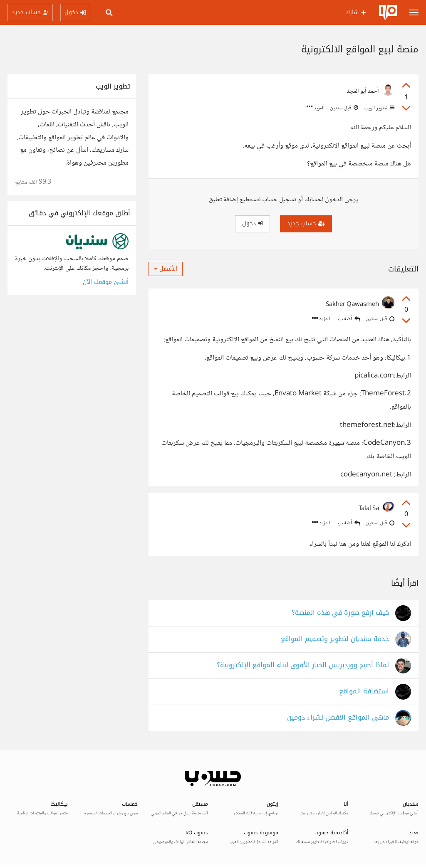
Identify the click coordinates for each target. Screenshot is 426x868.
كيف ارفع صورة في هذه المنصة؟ (340, 613)
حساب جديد (306, 223)
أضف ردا (348, 319)
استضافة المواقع (364, 692)
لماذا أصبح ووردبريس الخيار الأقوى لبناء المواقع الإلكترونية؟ (303, 665)
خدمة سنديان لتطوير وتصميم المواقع (335, 639)
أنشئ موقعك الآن (106, 282)
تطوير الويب (378, 108)
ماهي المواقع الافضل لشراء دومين (338, 718)
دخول (253, 223)
